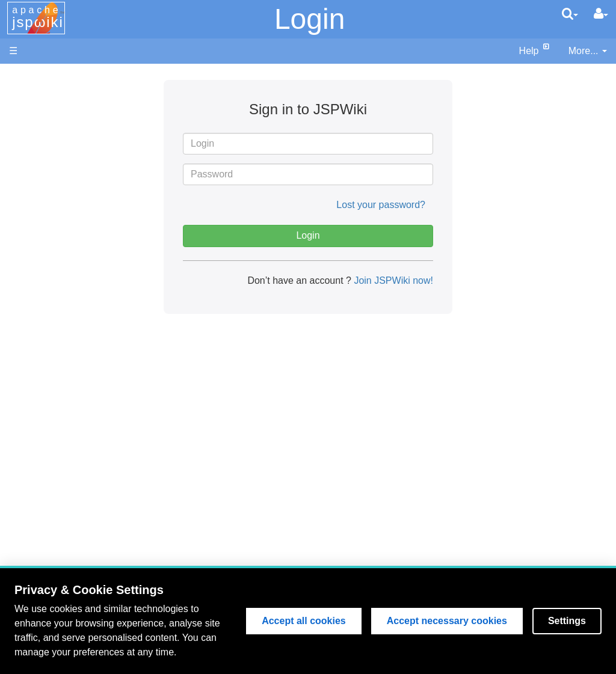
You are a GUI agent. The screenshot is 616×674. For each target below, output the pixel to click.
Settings (567, 621)
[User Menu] (601, 14)
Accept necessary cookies (447, 621)
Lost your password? (381, 205)
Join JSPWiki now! (392, 280)
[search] (570, 14)
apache (38, 17)
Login (310, 19)
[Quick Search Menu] (570, 14)
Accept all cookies (304, 621)
